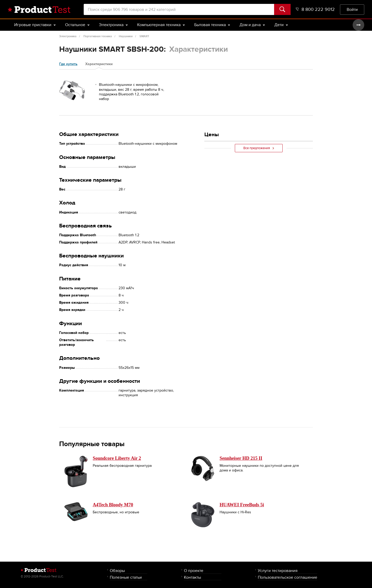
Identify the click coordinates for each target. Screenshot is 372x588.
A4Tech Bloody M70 (113, 505)
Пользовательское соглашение (288, 577)
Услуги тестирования (278, 571)
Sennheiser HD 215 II (241, 458)
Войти (352, 9)
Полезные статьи (126, 577)
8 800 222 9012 (315, 9)
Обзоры (117, 571)
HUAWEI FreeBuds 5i (242, 505)
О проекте (194, 571)
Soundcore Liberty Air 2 (117, 458)
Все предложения (259, 148)
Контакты (192, 577)
